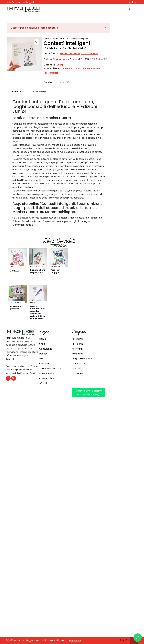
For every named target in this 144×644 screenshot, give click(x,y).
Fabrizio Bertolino (55, 48)
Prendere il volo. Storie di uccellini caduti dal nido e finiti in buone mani (38, 312)
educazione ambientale (88, 68)
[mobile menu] (121, 9)
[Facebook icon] (133, 2)
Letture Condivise (60, 39)
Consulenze (46, 349)
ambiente (67, 68)
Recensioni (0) (40, 92)
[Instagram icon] (135, 2)
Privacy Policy (47, 373)
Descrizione (18, 92)
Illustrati (77, 368)
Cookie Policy (47, 378)
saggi (85, 221)
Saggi (60, 65)
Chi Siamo (45, 364)
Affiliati (43, 383)
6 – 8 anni (78, 349)
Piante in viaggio (56, 271)
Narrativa (78, 373)
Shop (42, 344)
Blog (42, 359)
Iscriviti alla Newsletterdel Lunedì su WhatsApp (89, 393)
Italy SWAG (75, 640)
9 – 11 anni (78, 354)
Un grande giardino (15, 307)
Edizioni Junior (61, 59)
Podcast (44, 354)
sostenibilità (52, 73)
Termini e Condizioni (50, 368)
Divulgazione (79, 364)
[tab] (18, 92)
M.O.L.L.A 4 (15, 271)
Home (46, 39)
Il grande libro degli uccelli (38, 271)
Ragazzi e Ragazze (82, 359)
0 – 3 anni (78, 339)
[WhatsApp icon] (130, 2)
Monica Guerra (77, 48)
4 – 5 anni (78, 344)
